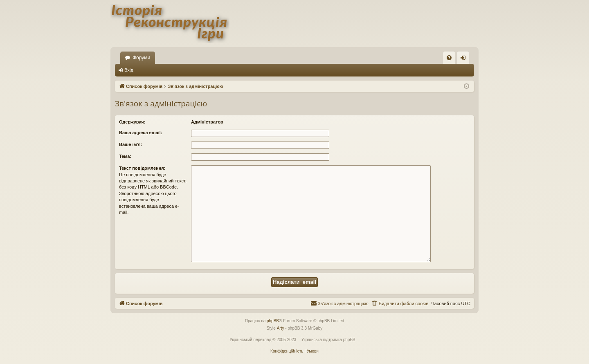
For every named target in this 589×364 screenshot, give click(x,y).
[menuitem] (449, 58)
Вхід (129, 70)
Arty (281, 328)
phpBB (273, 321)
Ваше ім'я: (130, 144)
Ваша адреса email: (141, 133)
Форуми (141, 58)
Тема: (125, 156)
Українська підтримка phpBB (328, 340)
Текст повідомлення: (142, 168)
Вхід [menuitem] (466, 59)
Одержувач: (132, 122)
